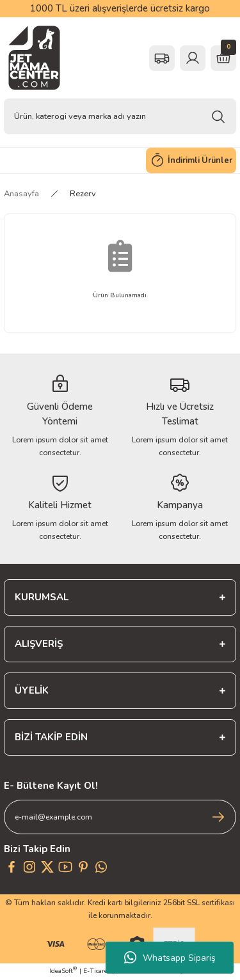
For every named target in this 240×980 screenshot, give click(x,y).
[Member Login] (193, 58)
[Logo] (34, 58)
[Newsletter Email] (120, 817)
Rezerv (83, 194)
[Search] (120, 116)
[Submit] (218, 817)
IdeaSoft (63, 971)
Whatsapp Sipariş (170, 958)
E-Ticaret (97, 971)
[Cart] (223, 58)
